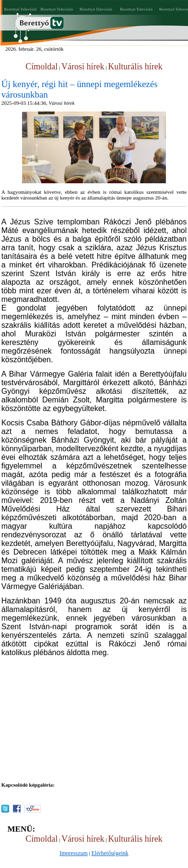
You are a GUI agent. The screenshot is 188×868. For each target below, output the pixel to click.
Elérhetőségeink (110, 853)
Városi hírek (83, 67)
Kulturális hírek (135, 67)
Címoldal (41, 67)
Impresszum (74, 853)
